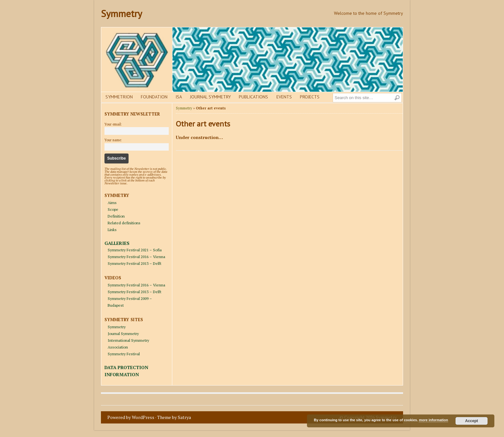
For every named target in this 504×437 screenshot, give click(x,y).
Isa (179, 97)
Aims (112, 203)
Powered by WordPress (131, 417)
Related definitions (124, 223)
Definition (116, 216)
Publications (253, 97)
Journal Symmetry (210, 97)
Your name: (113, 140)
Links (112, 230)
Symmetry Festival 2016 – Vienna (136, 257)
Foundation (154, 97)
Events (284, 97)
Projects (310, 97)
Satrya (184, 417)
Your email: (113, 124)
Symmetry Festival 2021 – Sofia (135, 250)
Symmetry (122, 13)
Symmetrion (119, 97)
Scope (113, 209)
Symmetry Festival (124, 354)
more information (433, 420)
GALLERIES (117, 243)
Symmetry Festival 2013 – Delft (135, 263)
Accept (472, 421)
